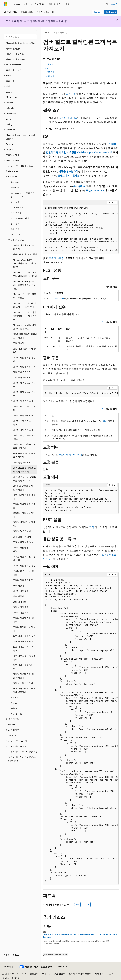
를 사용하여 (80, 186)
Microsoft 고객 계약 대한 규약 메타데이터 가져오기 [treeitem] (25, 274)
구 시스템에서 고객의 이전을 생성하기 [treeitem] (24, 690)
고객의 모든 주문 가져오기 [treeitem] (24, 408)
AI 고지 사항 (8, 974)
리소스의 (71, 94)
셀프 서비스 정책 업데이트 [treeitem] (24, 667)
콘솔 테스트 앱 (57, 258)
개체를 (113, 144)
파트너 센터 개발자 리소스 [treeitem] (21, 166)
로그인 (114, 4)
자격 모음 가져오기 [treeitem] (22, 372)
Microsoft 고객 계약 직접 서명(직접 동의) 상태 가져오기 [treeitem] (25, 316)
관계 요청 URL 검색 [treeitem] (22, 537)
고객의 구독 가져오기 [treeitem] (23, 415)
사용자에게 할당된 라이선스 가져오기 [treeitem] (25, 336)
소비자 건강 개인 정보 (79, 974)
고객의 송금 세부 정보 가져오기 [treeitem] (25, 437)
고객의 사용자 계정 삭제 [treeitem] (24, 367)
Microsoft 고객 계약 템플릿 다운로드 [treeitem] (24, 296)
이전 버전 (22, 974)
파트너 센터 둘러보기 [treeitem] (16, 54)
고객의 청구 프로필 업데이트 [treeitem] (24, 573)
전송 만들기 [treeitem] (18, 596)
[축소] (36, 30)
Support (98, 12)
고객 (92, 527)
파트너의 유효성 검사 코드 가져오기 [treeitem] (24, 488)
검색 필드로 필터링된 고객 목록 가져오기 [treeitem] (24, 470)
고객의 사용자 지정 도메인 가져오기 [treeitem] (24, 676)
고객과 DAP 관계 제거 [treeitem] (23, 531)
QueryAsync (97, 190)
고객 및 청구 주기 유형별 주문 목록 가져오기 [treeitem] (25, 479)
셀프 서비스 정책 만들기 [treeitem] (24, 636)
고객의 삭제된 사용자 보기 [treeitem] (24, 629)
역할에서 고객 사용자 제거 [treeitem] (24, 515)
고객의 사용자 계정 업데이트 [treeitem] (24, 620)
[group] (81, 229)
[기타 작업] (116, 33)
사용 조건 (99, 974)
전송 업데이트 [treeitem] (20, 602)
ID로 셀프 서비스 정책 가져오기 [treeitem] (25, 658)
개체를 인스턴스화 (68, 171)
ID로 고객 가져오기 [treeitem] (22, 377)
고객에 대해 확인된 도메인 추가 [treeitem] (24, 247)
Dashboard (111, 12)
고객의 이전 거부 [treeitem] (21, 612)
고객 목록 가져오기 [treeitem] (22, 462)
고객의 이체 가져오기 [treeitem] (23, 430)
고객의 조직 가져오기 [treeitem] (23, 683)
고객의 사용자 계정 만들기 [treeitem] (24, 359)
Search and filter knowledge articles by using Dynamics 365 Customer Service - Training (80, 936)
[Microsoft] (5, 4)
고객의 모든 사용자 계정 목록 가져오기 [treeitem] (24, 446)
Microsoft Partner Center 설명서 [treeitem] (21, 43)
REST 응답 (50, 76)
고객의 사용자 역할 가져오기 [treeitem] (24, 506)
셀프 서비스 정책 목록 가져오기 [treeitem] (25, 649)
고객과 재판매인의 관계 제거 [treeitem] (24, 524)
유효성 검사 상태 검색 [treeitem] (23, 542)
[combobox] (20, 37)
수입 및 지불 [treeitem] (16, 714)
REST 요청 (50, 72)
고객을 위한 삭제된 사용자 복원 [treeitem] (24, 558)
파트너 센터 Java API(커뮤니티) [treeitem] (23, 752)
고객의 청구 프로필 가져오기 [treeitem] (24, 385)
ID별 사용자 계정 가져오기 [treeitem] (24, 497)
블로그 (33, 974)
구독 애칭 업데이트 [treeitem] (22, 585)
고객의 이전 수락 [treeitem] (21, 607)
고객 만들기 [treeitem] (18, 343)
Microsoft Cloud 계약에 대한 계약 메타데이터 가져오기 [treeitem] (24, 263)
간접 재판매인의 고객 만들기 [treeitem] (24, 350)
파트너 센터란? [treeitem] (13, 48)
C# (47, 68)
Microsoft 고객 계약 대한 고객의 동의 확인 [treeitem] (24, 327)
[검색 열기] (107, 4)
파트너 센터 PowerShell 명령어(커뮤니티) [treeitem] (22, 759)
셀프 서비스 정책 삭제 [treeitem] (23, 641)
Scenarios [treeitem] (15, 182)
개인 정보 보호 (56, 974)
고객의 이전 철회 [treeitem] (21, 591)
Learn (46, 33)
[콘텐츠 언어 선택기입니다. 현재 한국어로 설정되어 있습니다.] (8, 967)
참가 (44, 974)
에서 (105, 421)
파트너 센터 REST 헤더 (70, 454)
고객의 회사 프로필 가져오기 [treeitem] (24, 394)
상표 (109, 974)
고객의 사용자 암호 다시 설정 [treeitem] (24, 549)
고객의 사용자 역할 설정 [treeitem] (24, 566)
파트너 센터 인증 (68, 118)
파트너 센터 (59, 33)
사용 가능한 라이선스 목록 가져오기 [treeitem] (24, 455)
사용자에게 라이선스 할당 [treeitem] (25, 254)
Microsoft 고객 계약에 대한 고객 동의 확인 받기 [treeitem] (24, 305)
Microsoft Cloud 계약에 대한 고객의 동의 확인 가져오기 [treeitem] (25, 285)
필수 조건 (50, 64)
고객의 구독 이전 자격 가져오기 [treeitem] (25, 423)
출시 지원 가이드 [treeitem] (14, 70)
